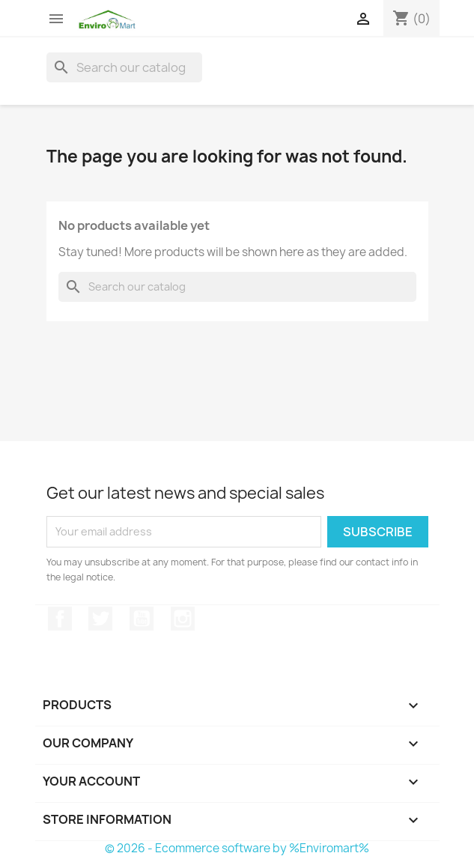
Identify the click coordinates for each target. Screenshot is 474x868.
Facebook (60, 619)
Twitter (100, 619)
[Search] (124, 67)
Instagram (183, 619)
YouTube (142, 619)
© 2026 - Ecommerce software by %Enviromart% (237, 848)
